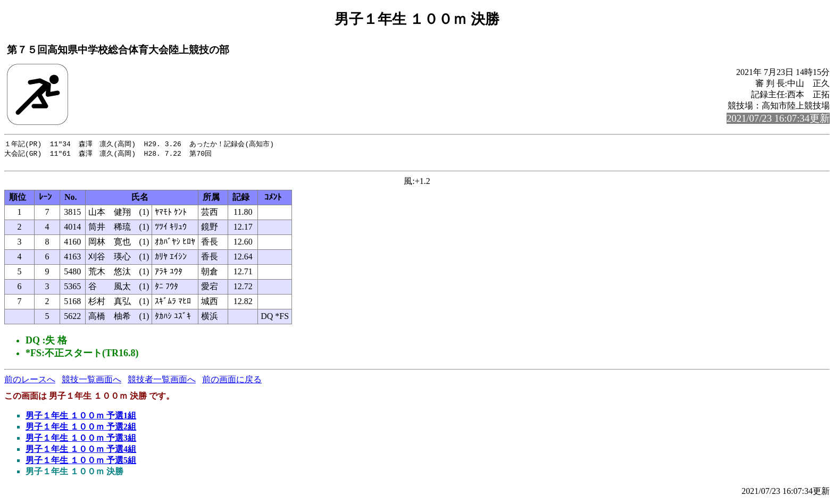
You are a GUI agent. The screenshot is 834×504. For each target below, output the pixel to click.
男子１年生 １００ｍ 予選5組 (81, 463)
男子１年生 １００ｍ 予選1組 (81, 418)
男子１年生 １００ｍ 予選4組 (81, 452)
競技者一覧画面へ (162, 382)
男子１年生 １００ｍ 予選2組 (81, 429)
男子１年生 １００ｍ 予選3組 (81, 440)
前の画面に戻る (232, 382)
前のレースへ (30, 382)
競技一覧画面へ (91, 382)
